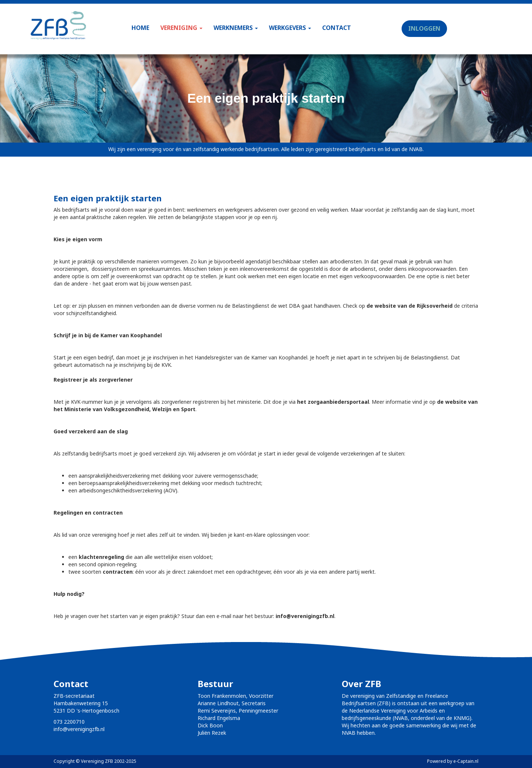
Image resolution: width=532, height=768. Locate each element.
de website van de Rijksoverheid (410, 306)
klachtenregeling (101, 557)
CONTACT (337, 28)
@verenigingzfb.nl (305, 616)
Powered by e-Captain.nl (453, 761)
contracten (118, 572)
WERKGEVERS (290, 28)
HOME (140, 28)
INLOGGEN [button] (424, 28)
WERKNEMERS (236, 28)
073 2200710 (69, 722)
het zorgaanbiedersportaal (333, 402)
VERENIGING (181, 28)
